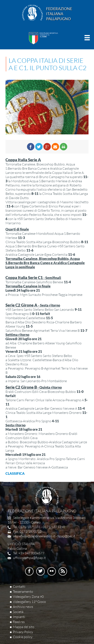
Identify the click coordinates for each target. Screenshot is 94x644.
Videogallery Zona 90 (28, 597)
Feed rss (19, 622)
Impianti (19, 617)
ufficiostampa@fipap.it (29, 558)
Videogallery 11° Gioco (29, 602)
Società (18, 612)
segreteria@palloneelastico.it (34, 536)
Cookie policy (23, 637)
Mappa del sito (24, 627)
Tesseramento (23, 592)
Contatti (19, 586)
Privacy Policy (23, 632)
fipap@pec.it (66, 536)
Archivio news (23, 607)
